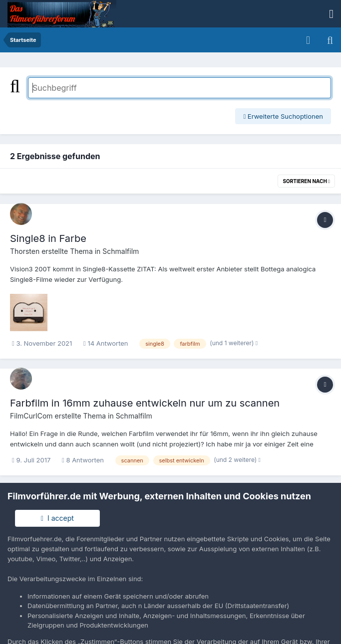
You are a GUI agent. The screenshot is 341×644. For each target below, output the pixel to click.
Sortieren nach (306, 181)
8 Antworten (83, 460)
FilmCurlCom (31, 416)
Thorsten (25, 251)
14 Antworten (106, 343)
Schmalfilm (121, 251)
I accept (57, 518)
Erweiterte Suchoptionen (283, 116)
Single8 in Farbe (48, 238)
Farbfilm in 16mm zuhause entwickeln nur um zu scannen (145, 403)
